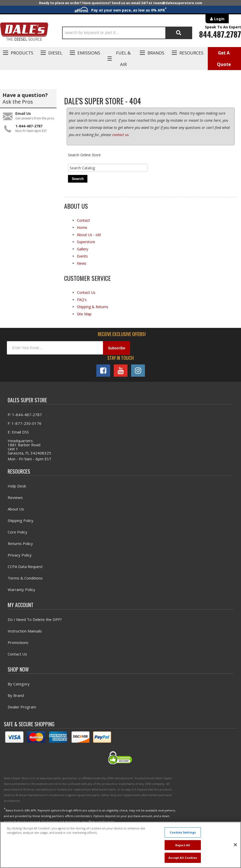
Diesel (55, 53)
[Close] (235, 845)
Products (22, 53)
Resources (191, 53)
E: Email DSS (18, 432)
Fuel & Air (123, 59)
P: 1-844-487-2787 (25, 415)
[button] (127, 33)
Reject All (183, 845)
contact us (120, 135)
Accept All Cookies (183, 858)
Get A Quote (224, 59)
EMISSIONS (89, 53)
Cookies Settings (183, 832)
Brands (156, 53)
